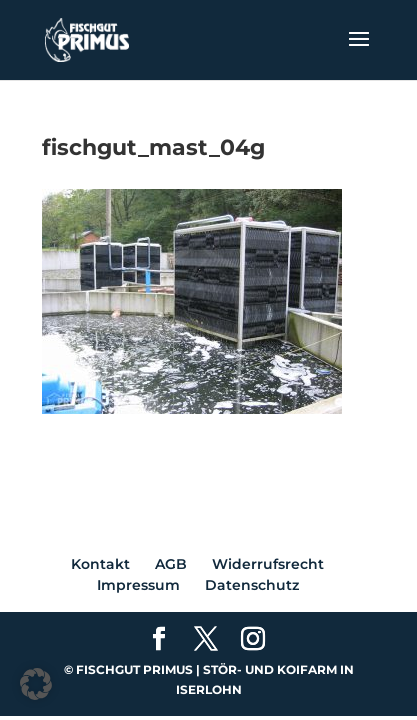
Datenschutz (252, 585)
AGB (171, 564)
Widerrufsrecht (268, 564)
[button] (36, 684)
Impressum (138, 585)
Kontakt (100, 564)
